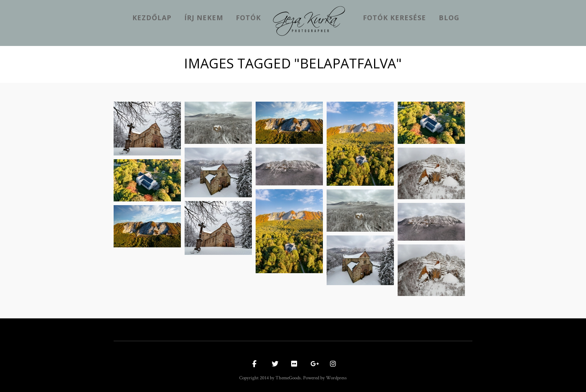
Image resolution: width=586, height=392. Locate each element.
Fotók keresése (394, 18)
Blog (449, 18)
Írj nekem (204, 18)
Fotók (248, 18)
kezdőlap (152, 18)
